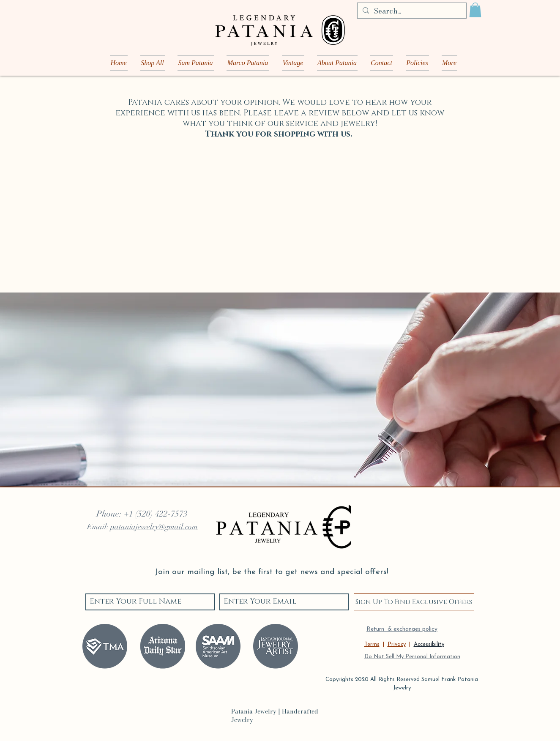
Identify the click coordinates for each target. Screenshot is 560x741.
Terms (372, 644)
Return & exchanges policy (402, 629)
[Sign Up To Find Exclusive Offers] (414, 602)
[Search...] (411, 11)
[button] (475, 10)
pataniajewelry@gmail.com (154, 527)
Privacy (397, 644)
